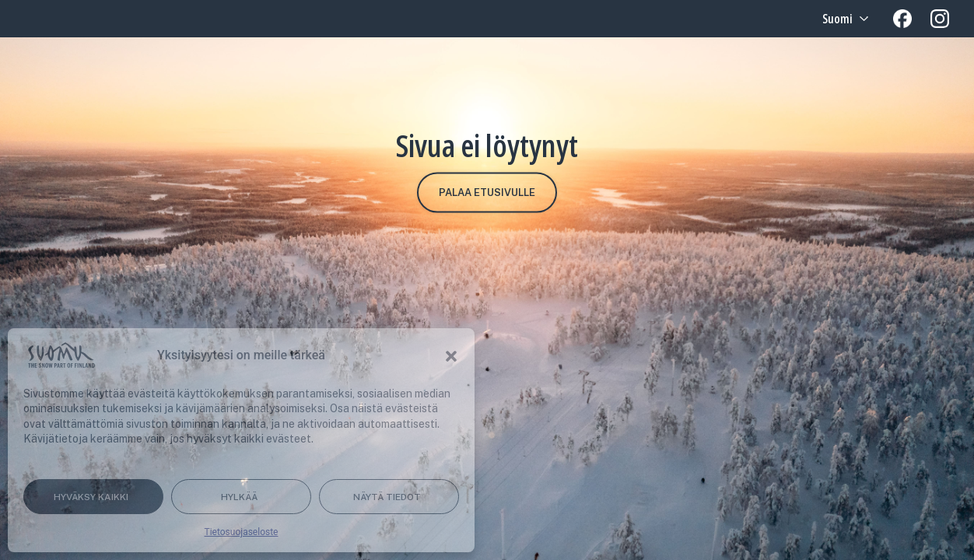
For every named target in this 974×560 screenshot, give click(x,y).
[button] (451, 355)
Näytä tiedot (387, 497)
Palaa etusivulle (487, 192)
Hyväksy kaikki (91, 497)
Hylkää (239, 497)
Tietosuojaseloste (242, 532)
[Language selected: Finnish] (844, 19)
